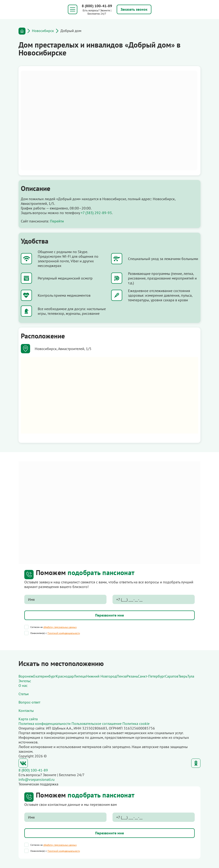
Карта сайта (28, 719)
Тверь (183, 676)
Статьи (24, 694)
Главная (22, 31)
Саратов (172, 676)
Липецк (80, 676)
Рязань (132, 676)
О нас (23, 685)
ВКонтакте (23, 763)
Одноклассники (196, 763)
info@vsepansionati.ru (37, 779)
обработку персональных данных (60, 627)
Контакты (26, 710)
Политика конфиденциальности (45, 723)
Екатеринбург (45, 676)
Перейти (57, 221)
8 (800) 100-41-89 (97, 6)
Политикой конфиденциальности (64, 633)
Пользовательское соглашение (97, 723)
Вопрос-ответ (29, 702)
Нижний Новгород (101, 676)
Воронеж (26, 676)
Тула (191, 676)
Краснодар (65, 676)
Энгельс (25, 681)
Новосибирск (43, 31)
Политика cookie (136, 723)
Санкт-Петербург (151, 676)
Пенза (122, 676)
